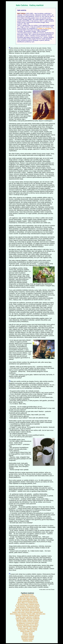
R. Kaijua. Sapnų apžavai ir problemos (28, 617)
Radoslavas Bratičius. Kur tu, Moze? (28, 625)
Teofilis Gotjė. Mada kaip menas (28, 599)
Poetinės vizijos (28, 641)
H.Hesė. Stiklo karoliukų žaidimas (28, 626)
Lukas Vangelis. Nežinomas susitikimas (28, 618)
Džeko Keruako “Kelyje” (28, 631)
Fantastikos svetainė (28, 638)
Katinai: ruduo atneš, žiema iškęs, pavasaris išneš (28, 612)
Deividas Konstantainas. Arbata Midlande (28, 609)
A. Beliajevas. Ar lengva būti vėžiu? (28, 623)
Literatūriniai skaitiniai (28, 636)
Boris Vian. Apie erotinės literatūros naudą (28, 611)
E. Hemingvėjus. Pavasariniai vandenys (28, 606)
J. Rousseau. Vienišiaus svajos (28, 630)
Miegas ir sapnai (28, 633)
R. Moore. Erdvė (28, 634)
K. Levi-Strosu (47, 28)
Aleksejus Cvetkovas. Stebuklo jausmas (28, 615)
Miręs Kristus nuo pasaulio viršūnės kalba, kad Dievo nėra (28, 614)
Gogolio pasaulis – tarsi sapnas (28, 628)
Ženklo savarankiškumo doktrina (28, 601)
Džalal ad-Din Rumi (28, 595)
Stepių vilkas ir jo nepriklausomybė (28, 603)
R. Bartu (40, 28)
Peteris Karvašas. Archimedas (28, 598)
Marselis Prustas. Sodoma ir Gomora (28, 620)
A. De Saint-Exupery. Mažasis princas (28, 604)
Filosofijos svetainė (28, 639)
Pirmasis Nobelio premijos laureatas (28, 622)
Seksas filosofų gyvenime (28, 596)
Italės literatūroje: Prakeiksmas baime (28, 607)
